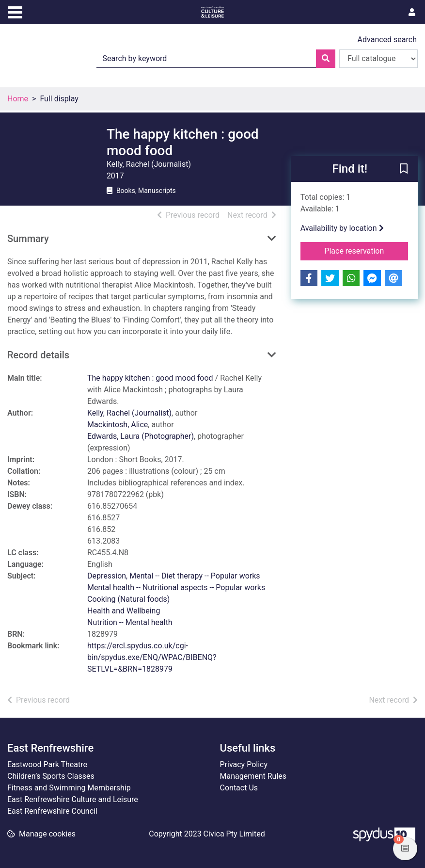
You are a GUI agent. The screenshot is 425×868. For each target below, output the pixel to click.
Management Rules (253, 776)
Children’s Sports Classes (51, 776)
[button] (404, 170)
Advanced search (387, 40)
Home (18, 99)
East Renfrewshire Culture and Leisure (73, 799)
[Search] (326, 59)
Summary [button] (28, 239)
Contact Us (239, 788)
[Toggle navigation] (15, 11)
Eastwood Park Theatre (47, 764)
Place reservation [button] (366, 250)
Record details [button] (38, 355)
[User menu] (412, 13)
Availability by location (342, 228)
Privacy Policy (244, 764)
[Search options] (378, 59)
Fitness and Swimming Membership (69, 788)
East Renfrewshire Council (52, 811)
